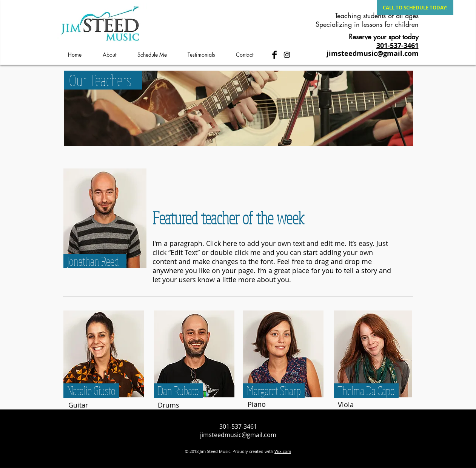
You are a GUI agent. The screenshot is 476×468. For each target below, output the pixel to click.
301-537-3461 (238, 426)
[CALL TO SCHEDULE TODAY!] (415, 8)
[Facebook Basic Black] (274, 55)
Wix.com (283, 451)
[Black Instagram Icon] (287, 55)
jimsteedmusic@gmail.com (373, 53)
